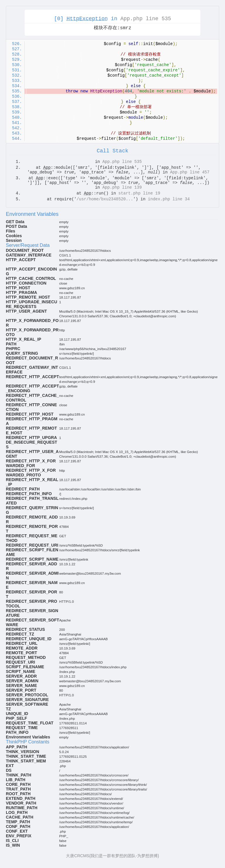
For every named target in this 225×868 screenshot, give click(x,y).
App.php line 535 (146, 19)
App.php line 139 (122, 187)
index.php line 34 (169, 199)
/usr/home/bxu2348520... (105, 199)
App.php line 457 (190, 172)
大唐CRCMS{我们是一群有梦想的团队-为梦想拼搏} (112, 856)
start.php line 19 (139, 193)
